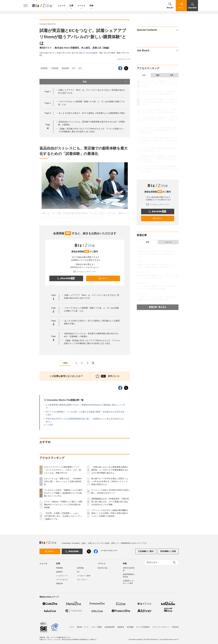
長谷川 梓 (125, 53)
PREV (64, 363)
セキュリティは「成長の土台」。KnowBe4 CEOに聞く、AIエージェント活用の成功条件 (63, 481)
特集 (91, 6)
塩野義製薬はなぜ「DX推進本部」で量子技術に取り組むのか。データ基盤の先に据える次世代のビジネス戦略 (110, 502)
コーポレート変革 (84, 576)
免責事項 (121, 627)
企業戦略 (55, 68)
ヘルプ (72, 627)
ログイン (103, 278)
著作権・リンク (83, 627)
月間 (171, 75)
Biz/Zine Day (103, 568)
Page (48, 92)
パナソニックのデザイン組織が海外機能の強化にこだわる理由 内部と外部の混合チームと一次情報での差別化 (110, 513)
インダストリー (62, 576)
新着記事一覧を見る (158, 307)
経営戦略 (80, 568)
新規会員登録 (66, 278)
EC (74, 68)
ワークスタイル (62, 580)
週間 (158, 75)
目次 (105, 82)
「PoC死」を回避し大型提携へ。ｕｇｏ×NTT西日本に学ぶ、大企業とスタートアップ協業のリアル (63, 516)
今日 (144, 75)
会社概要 (130, 627)
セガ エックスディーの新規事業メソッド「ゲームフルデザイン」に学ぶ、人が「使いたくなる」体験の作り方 (62, 470)
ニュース (61, 6)
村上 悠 (56, 53)
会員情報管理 (110, 627)
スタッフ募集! (97, 627)
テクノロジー (82, 580)
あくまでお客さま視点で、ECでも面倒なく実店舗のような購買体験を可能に (92, 113)
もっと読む (49, 425)
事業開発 (44, 68)
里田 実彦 (107, 53)
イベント (81, 6)
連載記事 (60, 584)
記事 (71, 6)
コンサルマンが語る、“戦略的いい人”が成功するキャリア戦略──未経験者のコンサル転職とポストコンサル (63, 493)
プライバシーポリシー (161, 627)
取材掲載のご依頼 (168, 551)
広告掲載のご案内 (146, 551)
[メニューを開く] (26, 6)
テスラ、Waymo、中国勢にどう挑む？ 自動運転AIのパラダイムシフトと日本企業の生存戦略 (63, 505)
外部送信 (175, 627)
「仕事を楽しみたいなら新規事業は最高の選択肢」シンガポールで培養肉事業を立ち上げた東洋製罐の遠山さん (110, 470)
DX (78, 572)
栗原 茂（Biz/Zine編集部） (89, 53)
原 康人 (69, 53)
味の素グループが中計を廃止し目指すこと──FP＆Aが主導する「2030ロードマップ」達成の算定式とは (110, 481)
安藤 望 (42, 53)
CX (80, 68)
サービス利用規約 (143, 627)
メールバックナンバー (85, 272)
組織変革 (60, 572)
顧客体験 (65, 68)
